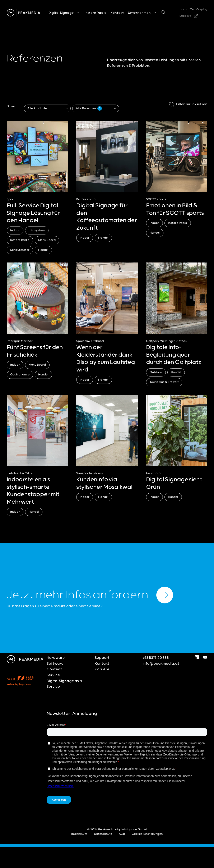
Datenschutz (103, 834)
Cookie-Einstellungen (147, 834)
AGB (122, 834)
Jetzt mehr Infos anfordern (90, 595)
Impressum (79, 834)
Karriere (102, 669)
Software (55, 664)
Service (53, 675)
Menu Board (47, 240)
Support (185, 16)
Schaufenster (20, 250)
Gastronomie (20, 375)
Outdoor (156, 372)
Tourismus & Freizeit (164, 382)
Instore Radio (20, 240)
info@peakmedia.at (161, 664)
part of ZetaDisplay (193, 9)
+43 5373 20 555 (156, 658)
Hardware (56, 658)
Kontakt (102, 664)
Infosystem (37, 230)
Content (54, 669)
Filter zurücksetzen (188, 105)
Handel (43, 250)
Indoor (15, 230)
